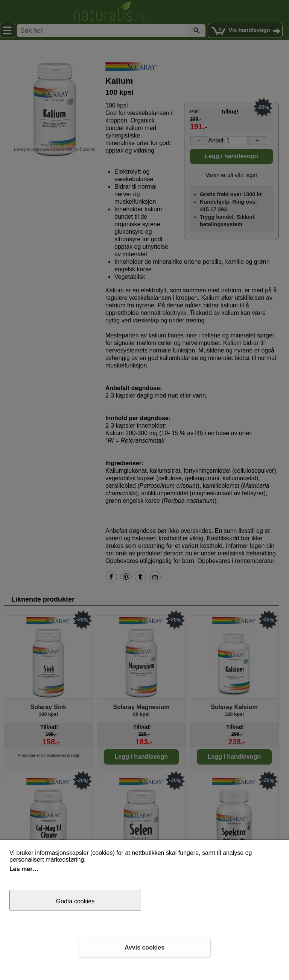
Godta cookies (75, 901)
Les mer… (24, 869)
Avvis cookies (144, 947)
